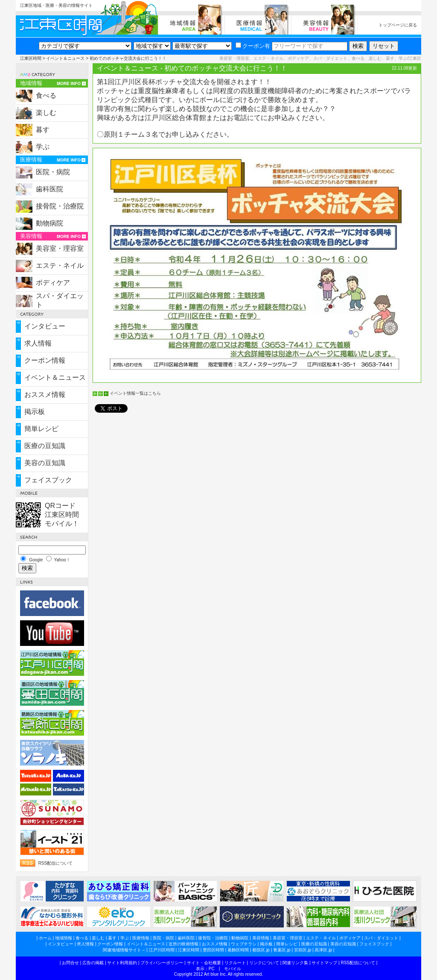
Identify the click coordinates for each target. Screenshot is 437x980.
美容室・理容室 (60, 248)
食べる (46, 95)
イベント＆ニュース (65, 58)
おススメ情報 (45, 395)
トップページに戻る (398, 25)
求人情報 (38, 343)
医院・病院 (53, 172)
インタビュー (45, 326)
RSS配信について (56, 863)
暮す (43, 130)
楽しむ (46, 113)
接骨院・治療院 (60, 206)
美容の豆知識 (45, 463)
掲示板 (35, 412)
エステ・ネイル (60, 266)
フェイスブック (48, 480)
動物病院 (50, 223)
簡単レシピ (41, 429)
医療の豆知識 (45, 446)
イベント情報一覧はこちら (135, 393)
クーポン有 (253, 46)
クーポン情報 (45, 360)
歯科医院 (50, 189)
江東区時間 (31, 58)
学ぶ (43, 147)
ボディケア (53, 283)
